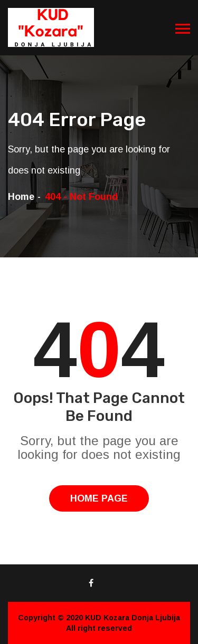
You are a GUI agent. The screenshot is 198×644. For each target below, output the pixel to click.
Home (21, 197)
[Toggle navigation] (183, 29)
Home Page (99, 498)
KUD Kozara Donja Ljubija (133, 618)
